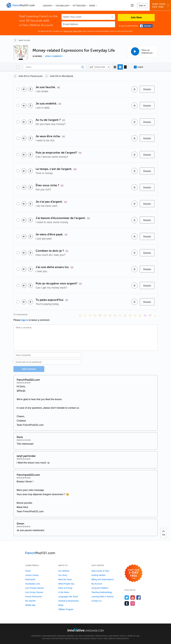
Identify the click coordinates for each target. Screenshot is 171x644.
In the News (64, 592)
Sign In (142, 5)
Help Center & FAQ (100, 571)
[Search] (54, 67)
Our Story (63, 575)
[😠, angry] (105, 315)
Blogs (61, 605)
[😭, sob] (125, 315)
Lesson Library (32, 575)
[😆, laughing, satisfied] (110, 315)
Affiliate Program (66, 609)
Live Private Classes (35, 588)
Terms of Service (116, 639)
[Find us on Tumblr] (127, 603)
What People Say (66, 584)
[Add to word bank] (135, 89)
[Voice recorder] (30, 89)
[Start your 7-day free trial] (134, 573)
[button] (132, 5)
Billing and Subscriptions (103, 579)
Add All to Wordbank (62, 76)
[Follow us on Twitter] (127, 598)
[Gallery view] (125, 67)
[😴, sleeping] (135, 315)
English (138, 67)
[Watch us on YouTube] (133, 598)
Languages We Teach (68, 597)
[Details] (147, 89)
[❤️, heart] (150, 315)
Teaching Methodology (102, 592)
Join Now (136, 17)
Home (28, 571)
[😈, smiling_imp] (145, 315)
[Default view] (120, 67)
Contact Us (96, 601)
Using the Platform (100, 588)
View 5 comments (54, 56)
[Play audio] (24, 89)
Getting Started (98, 575)
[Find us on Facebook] (139, 598)
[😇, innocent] (130, 315)
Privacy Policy (77, 31)
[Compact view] (115, 67)
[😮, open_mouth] (140, 315)
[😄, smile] (80, 315)
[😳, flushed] (85, 315)
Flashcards (30, 579)
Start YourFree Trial (161, 6)
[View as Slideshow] (142, 51)
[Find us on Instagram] (133, 603)
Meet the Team (65, 579)
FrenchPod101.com (104, 636)
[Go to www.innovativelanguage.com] (85, 630)
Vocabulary (62, 6)
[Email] (47, 362)
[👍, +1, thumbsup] (155, 315)
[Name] (47, 355)
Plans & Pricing (65, 588)
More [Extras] (92, 6)
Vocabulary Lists (33, 584)
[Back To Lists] (22, 40)
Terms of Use (68, 31)
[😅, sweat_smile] (115, 315)
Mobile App (30, 605)
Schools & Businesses (69, 601)
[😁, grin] (90, 315)
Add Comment (29, 369)
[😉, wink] (120, 315)
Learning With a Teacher (103, 597)
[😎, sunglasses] (100, 315)
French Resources (34, 597)
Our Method (64, 571)
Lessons (47, 6)
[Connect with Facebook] (146, 26)
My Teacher (79, 6)
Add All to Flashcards (31, 76)
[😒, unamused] (95, 315)
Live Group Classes (34, 592)
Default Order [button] (100, 67)
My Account (97, 584)
